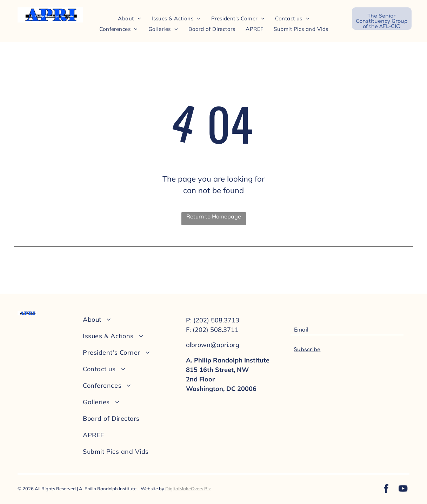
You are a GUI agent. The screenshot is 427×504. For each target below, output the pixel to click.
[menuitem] (129, 18)
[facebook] (386, 489)
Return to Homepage (214, 216)
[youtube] (403, 489)
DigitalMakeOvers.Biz (188, 489)
